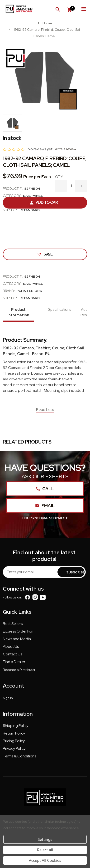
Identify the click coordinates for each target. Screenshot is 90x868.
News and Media (17, 639)
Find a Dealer (14, 662)
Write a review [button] (65, 149)
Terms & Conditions (19, 756)
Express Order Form (19, 631)
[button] (13, 625)
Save (45, 254)
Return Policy (14, 733)
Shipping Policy (16, 726)
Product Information (18, 312)
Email (45, 506)
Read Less (45, 410)
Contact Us (12, 654)
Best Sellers (13, 624)
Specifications (60, 310)
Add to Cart (45, 202)
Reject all (45, 850)
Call (45, 489)
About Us (11, 646)
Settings (45, 839)
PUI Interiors (29, 291)
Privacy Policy (14, 748)
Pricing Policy (14, 741)
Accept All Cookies (45, 860)
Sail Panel (33, 196)
